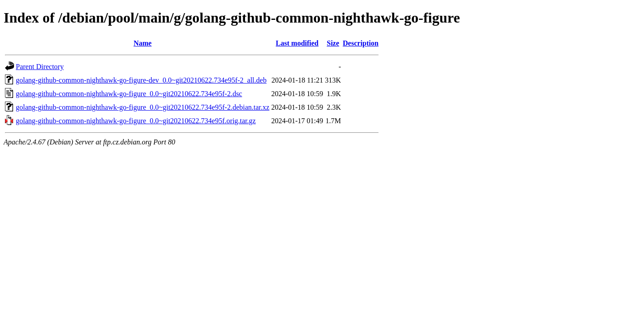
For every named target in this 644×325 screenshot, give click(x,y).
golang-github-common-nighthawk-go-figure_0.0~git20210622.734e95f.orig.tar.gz (136, 121)
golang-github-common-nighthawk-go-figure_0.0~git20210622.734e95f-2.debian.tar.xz (143, 107)
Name (143, 43)
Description (361, 43)
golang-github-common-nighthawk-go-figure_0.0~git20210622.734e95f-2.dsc (129, 94)
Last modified (297, 43)
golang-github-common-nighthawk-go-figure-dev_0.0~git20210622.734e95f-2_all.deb (141, 80)
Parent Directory (40, 67)
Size (333, 43)
